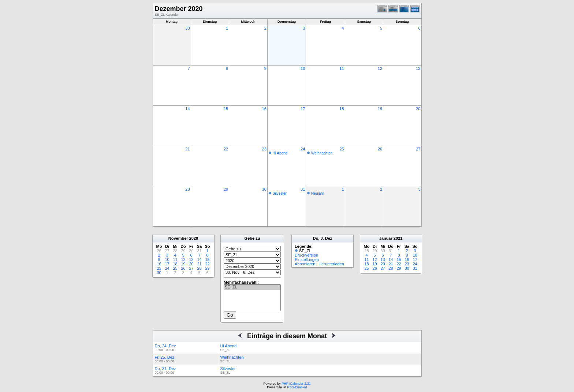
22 (226, 149)
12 (380, 68)
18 (342, 109)
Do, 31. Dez (165, 369)
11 (342, 68)
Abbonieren (305, 264)
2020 (194, 238)
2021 (398, 238)
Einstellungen (307, 260)
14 (187, 109)
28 (187, 189)
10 (303, 68)
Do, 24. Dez (165, 346)
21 (187, 149)
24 (303, 149)
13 (418, 68)
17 (303, 109)
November (178, 238)
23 (264, 149)
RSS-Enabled (297, 387)
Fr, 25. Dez (165, 357)
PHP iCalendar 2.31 (296, 384)
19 (380, 109)
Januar (386, 238)
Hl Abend (280, 153)
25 (342, 149)
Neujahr (318, 193)
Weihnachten (322, 153)
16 (264, 109)
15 (226, 109)
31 (303, 189)
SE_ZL (252, 287)
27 (418, 149)
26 (380, 149)
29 (226, 189)
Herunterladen (331, 264)
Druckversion (306, 255)
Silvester (280, 193)
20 (418, 109)
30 (187, 28)
